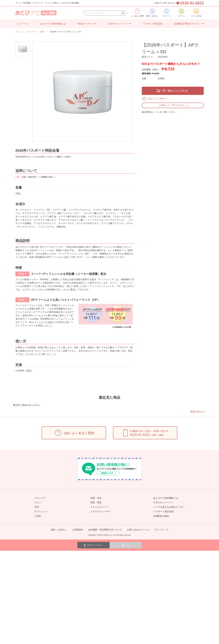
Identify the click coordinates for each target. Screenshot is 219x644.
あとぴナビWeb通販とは (166, 498)
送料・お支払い (152, 13)
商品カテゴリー (85, 24)
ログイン (182, 13)
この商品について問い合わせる (171, 105)
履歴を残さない (198, 412)
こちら (156, 112)
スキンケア (40, 498)
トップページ (22, 24)
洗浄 (37, 507)
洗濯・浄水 (96, 498)
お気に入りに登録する (157, 99)
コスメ (38, 502)
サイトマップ (161, 530)
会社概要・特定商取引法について (105, 530)
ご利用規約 (77, 530)
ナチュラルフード (99, 507)
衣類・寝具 (96, 502)
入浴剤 (38, 516)
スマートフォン (93, 545)
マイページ (167, 13)
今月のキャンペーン (118, 24)
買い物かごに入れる (175, 91)
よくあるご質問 (137, 13)
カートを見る (196, 13)
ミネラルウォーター (100, 511)
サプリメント (41, 511)
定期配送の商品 (161, 516)
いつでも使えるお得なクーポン (169, 507)
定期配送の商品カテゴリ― (188, 24)
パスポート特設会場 (152, 24)
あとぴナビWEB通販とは (53, 24)
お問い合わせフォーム (138, 530)
